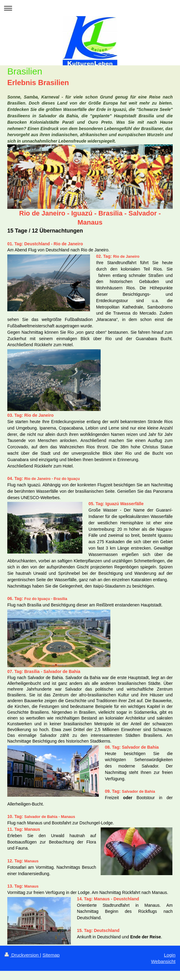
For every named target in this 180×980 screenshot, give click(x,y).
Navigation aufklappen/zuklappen (90, 8)
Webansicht (163, 961)
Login (170, 955)
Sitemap (51, 955)
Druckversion (22, 955)
